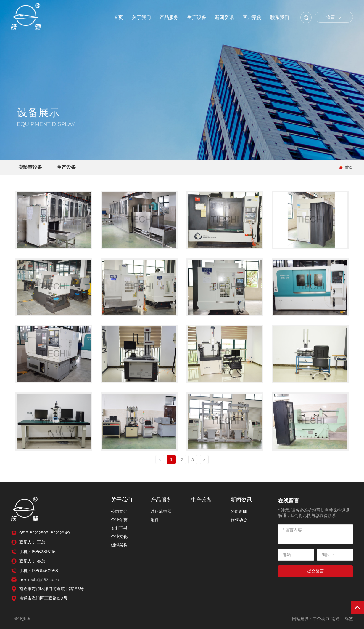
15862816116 (44, 552)
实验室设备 (30, 167)
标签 (349, 619)
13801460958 (45, 571)
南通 (336, 619)
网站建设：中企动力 (311, 619)
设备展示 (38, 113)
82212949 (60, 533)
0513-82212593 (34, 533)
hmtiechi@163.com (39, 580)
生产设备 (66, 167)
